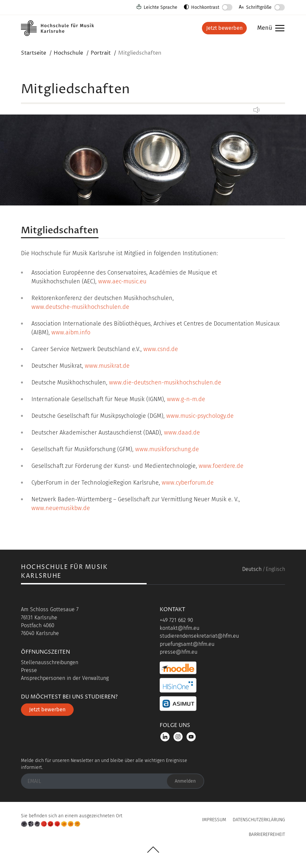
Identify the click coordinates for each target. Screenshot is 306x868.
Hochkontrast (205, 7)
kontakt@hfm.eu (180, 628)
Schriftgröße (259, 7)
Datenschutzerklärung (259, 820)
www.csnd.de (161, 349)
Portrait (101, 53)
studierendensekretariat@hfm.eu (199, 636)
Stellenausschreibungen (50, 662)
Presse (29, 670)
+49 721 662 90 (176, 620)
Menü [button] (269, 28)
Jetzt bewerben (224, 28)
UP (153, 850)
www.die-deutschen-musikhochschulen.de (165, 382)
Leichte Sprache (161, 7)
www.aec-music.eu (122, 281)
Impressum (214, 820)
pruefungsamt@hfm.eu (187, 644)
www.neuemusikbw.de (61, 508)
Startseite (34, 53)
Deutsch (252, 569)
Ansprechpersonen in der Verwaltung (65, 678)
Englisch (275, 569)
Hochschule (68, 53)
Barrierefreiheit (267, 834)
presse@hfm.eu (179, 652)
